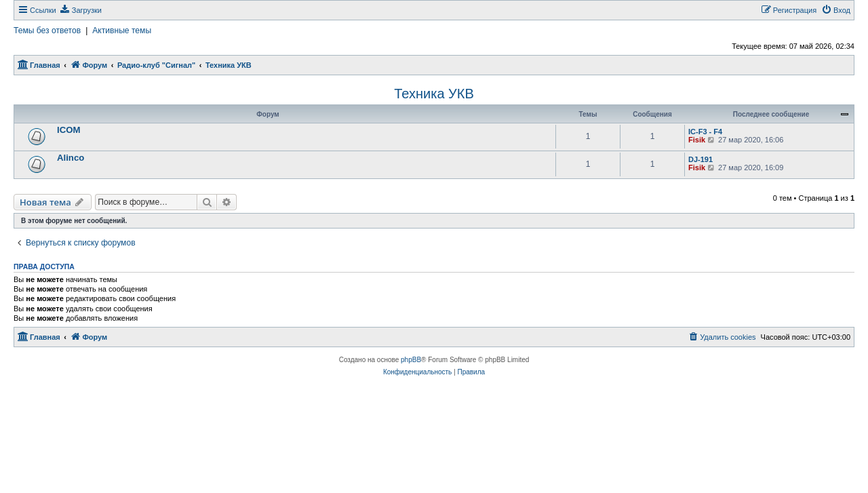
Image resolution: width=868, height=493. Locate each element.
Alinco (71, 158)
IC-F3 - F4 (705, 132)
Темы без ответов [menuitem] (47, 31)
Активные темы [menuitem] (122, 31)
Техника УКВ (434, 94)
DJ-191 (701, 159)
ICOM (68, 130)
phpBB (411, 360)
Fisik (697, 140)
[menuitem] (81, 10)
